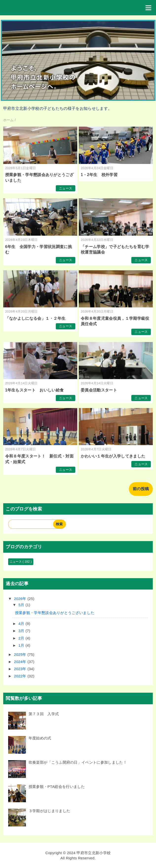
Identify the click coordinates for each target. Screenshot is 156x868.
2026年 (21, 599)
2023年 (21, 669)
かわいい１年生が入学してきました (113, 456)
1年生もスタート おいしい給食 (35, 390)
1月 (22, 645)
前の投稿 (141, 489)
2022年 (21, 676)
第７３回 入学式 (44, 714)
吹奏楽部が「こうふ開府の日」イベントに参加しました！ (78, 762)
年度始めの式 (40, 738)
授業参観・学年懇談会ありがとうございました (55, 613)
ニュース (66, 188)
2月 (22, 638)
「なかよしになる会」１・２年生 (35, 318)
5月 (22, 605)
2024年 (21, 662)
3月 (22, 631)
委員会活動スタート (99, 390)
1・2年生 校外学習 (99, 175)
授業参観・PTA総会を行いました (57, 787)
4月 (22, 624)
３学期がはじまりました (49, 811)
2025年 (21, 654)
